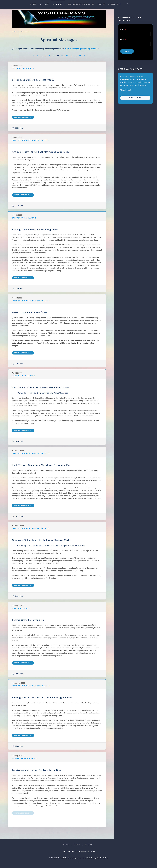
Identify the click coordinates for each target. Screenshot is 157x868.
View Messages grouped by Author (81, 49)
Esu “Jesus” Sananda (22, 68)
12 (67, 56)
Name (123, 30)
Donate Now (135, 98)
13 (72, 56)
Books (102, 4)
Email (123, 40)
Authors (44, 4)
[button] (127, 4)
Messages (58, 4)
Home (33, 4)
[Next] (84, 56)
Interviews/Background (81, 4)
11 (62, 56)
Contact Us (115, 4)
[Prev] (34, 56)
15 (80, 56)
